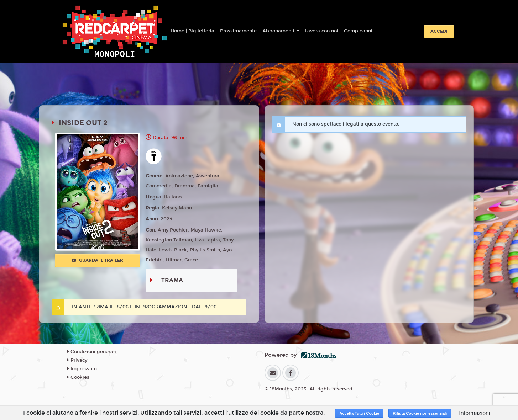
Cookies (78, 377)
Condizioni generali (92, 352)
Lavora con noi (321, 31)
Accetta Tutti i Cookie (359, 413)
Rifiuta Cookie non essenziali (420, 413)
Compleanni (358, 31)
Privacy (77, 360)
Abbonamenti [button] (279, 31)
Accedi (439, 31)
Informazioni (474, 413)
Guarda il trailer (97, 260)
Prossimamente (238, 31)
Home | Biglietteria (192, 31)
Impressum (82, 369)
